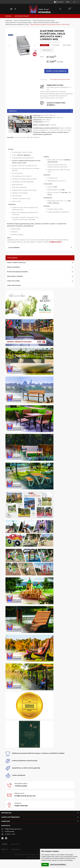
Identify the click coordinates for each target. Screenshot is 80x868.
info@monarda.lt (55, 242)
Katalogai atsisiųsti (22, 16)
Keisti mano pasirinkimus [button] (58, 865)
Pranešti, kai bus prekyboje (56, 71)
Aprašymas (13, 111)
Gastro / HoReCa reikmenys (16, 262)
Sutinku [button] (45, 865)
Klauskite (45, 45)
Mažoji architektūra (13, 267)
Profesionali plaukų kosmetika (17, 272)
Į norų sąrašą (67, 45)
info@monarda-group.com (25, 796)
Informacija (6, 813)
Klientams (6, 821)
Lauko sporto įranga (14, 285)
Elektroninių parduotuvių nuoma (35, 857)
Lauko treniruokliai (13, 281)
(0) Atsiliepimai (14, 248)
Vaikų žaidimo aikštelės (15, 276)
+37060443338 (21, 786)
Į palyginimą (56, 45)
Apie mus (8, 16)
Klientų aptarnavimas (11, 817)
